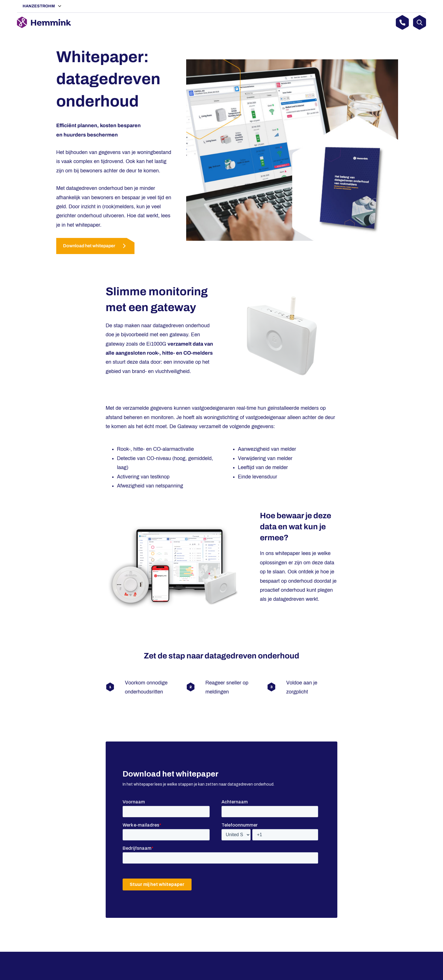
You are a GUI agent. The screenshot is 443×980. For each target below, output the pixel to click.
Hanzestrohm (39, 6)
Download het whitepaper (89, 246)
